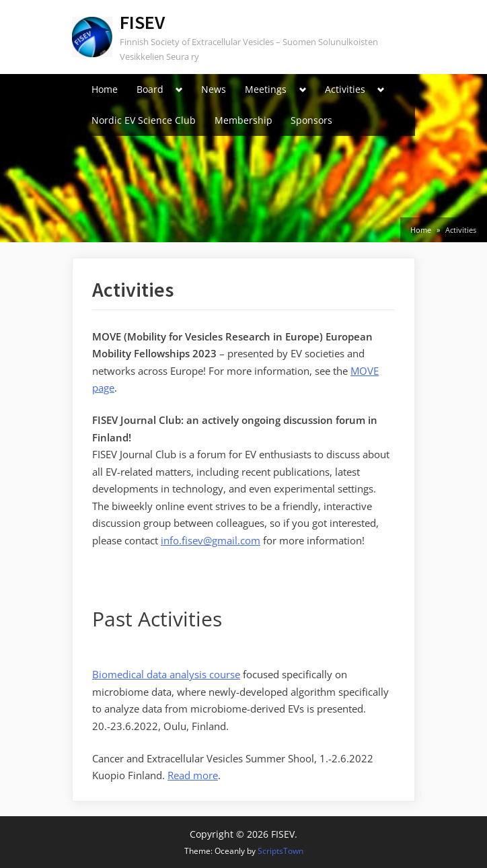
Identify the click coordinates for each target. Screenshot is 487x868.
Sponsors (311, 120)
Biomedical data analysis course (166, 674)
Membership (243, 120)
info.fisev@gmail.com (211, 540)
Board (150, 89)
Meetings (266, 89)
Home (105, 89)
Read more (193, 775)
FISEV (142, 22)
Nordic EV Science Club (144, 120)
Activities (345, 89)
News (214, 89)
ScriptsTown (280, 851)
